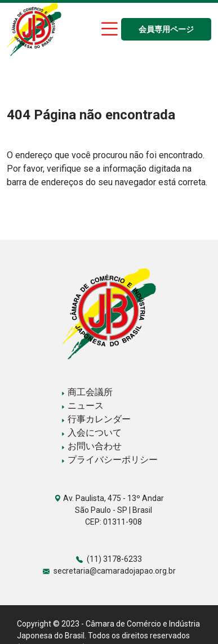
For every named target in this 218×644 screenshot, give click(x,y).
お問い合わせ (91, 446)
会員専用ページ (166, 30)
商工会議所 (87, 392)
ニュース (82, 406)
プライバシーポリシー (109, 460)
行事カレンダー (96, 419)
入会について (91, 433)
